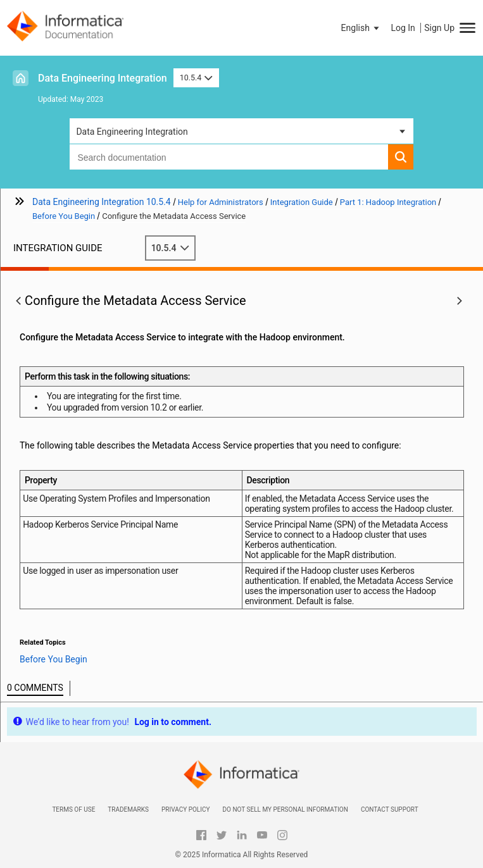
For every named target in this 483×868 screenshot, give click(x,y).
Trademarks (128, 809)
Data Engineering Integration (103, 78)
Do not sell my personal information (285, 809)
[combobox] (229, 157)
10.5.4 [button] (196, 77)
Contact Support (390, 809)
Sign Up (439, 28)
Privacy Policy (185, 809)
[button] (361, 28)
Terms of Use (73, 809)
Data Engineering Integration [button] (132, 132)
